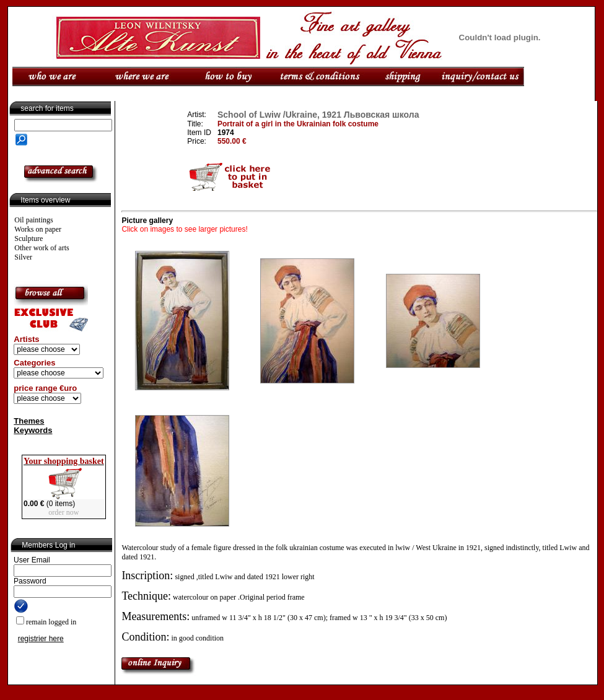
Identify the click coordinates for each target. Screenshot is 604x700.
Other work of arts (42, 248)
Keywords (33, 430)
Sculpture (28, 238)
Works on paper (38, 229)
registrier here (41, 639)
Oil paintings (33, 220)
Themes (29, 421)
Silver (23, 257)
